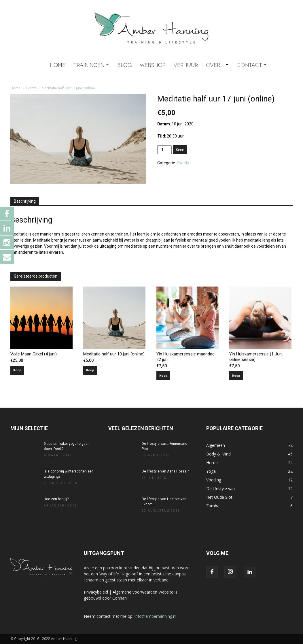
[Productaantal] (165, 150)
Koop (180, 150)
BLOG (124, 65)
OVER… (217, 65)
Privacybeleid (96, 592)
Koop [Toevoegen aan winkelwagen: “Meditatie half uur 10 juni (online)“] (90, 370)
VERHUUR (186, 65)
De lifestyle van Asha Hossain (166, 471)
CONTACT (252, 65)
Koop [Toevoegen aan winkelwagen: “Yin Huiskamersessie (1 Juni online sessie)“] (236, 376)
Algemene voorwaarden (135, 592)
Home (15, 88)
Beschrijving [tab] (25, 201)
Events (31, 88)
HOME (58, 65)
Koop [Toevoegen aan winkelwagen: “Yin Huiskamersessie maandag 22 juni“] (163, 376)
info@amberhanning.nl (155, 616)
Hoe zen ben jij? (56, 499)
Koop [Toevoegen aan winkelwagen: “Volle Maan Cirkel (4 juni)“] (17, 370)
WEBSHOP (153, 65)
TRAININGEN (91, 65)
